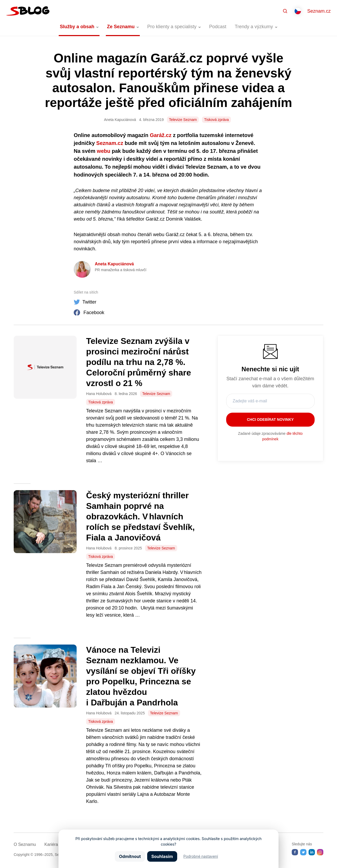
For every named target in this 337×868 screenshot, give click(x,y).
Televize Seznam (183, 120)
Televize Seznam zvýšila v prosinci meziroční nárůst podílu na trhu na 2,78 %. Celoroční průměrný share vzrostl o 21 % (138, 362)
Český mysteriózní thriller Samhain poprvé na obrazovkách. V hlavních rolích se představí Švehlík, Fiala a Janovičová (140, 516)
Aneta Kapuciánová (114, 264)
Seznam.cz (319, 11)
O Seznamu (25, 844)
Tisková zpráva (216, 120)
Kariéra (51, 844)
